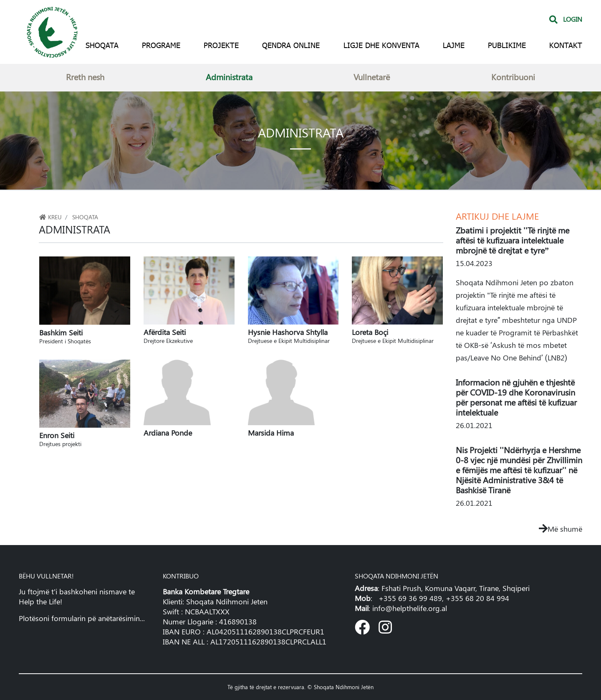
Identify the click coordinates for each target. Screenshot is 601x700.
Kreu (50, 217)
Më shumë (561, 529)
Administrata (229, 77)
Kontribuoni (513, 77)
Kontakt (566, 45)
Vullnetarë (372, 77)
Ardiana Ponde (168, 433)
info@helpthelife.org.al (410, 608)
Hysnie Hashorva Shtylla (293, 336)
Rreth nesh (85, 77)
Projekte (221, 45)
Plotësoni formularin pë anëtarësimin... (82, 618)
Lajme (454, 45)
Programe (161, 45)
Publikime (507, 45)
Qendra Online (291, 45)
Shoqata (102, 45)
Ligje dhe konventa (381, 45)
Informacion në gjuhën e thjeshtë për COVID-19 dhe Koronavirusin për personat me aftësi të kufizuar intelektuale (516, 397)
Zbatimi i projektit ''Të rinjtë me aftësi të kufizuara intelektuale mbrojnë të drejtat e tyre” (513, 240)
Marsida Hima (271, 433)
